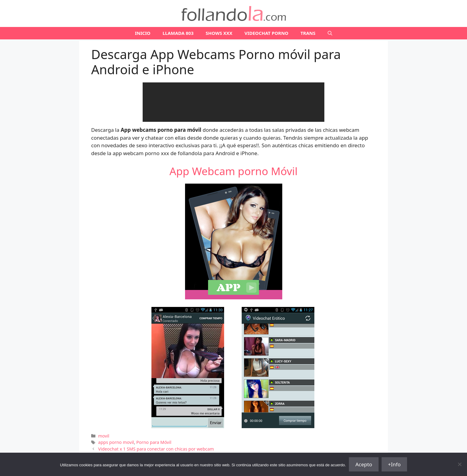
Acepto (364, 464)
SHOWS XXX (219, 33)
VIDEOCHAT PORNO (266, 33)
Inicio (142, 33)
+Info (394, 464)
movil (104, 436)
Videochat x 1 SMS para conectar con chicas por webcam (156, 449)
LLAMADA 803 (178, 33)
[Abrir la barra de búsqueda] (330, 33)
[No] (459, 464)
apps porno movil (116, 442)
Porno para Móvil (154, 442)
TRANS (308, 33)
